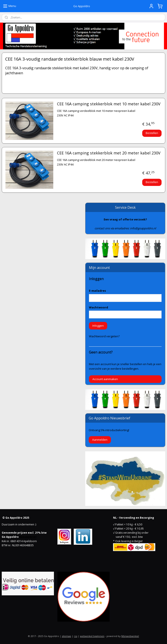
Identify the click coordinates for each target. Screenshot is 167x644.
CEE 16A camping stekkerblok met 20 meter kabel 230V (109, 153)
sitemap (66, 636)
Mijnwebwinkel (130, 636)
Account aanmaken (105, 379)
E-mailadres (97, 291)
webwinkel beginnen (92, 636)
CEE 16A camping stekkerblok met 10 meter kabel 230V (109, 104)
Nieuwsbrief (28, 537)
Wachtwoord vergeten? (104, 336)
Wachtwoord (99, 307)
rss (76, 636)
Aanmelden (100, 440)
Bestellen (152, 133)
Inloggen (98, 326)
